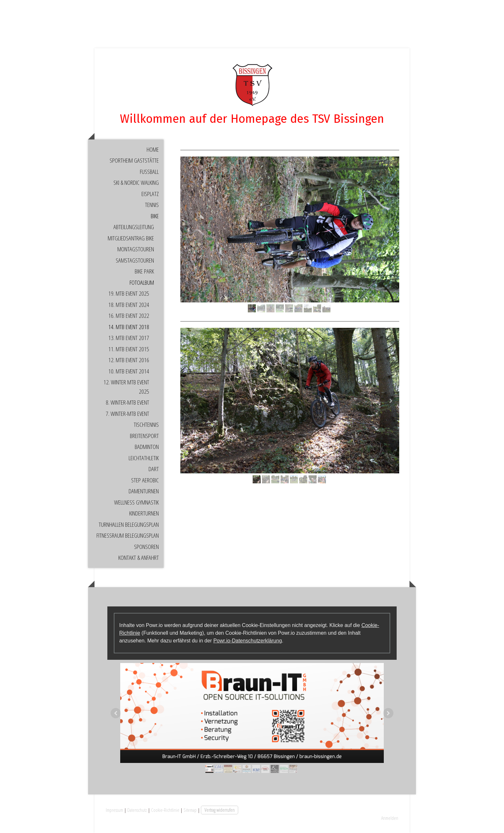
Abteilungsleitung (134, 227)
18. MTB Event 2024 (129, 305)
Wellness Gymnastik (136, 502)
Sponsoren (146, 547)
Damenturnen (144, 491)
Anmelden (390, 818)
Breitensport (144, 436)
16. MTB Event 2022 (129, 316)
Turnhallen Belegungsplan (129, 524)
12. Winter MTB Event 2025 (126, 387)
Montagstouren (136, 249)
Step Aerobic (145, 480)
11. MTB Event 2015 (129, 349)
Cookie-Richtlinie (165, 810)
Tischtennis (146, 425)
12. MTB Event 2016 (129, 360)
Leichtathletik (144, 458)
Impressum (114, 810)
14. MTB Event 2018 (129, 327)
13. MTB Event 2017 (129, 338)
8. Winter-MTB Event (127, 402)
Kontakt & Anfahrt (139, 558)
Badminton (147, 447)
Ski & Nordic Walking (136, 183)
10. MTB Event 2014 (129, 371)
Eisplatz (150, 194)
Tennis (152, 205)
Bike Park (144, 271)
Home (153, 149)
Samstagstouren (135, 260)
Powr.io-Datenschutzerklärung (248, 641)
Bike (155, 216)
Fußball (149, 172)
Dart (154, 469)
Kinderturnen (144, 513)
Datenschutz (137, 810)
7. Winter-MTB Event (127, 414)
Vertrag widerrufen (220, 810)
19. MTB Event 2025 (129, 293)
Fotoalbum (142, 282)
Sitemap (190, 810)
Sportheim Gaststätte (134, 160)
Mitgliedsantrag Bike (131, 238)
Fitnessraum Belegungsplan (128, 535)
